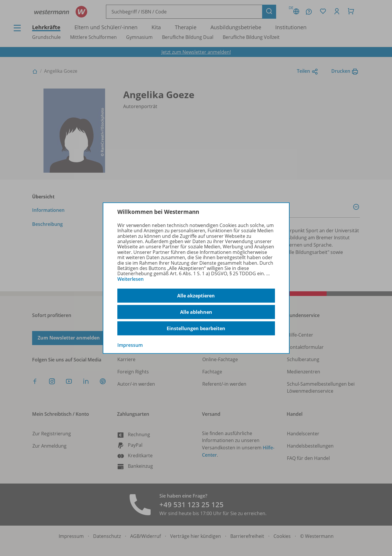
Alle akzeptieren (196, 296)
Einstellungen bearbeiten (196, 328)
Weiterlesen (130, 279)
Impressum (130, 345)
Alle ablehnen (196, 312)
